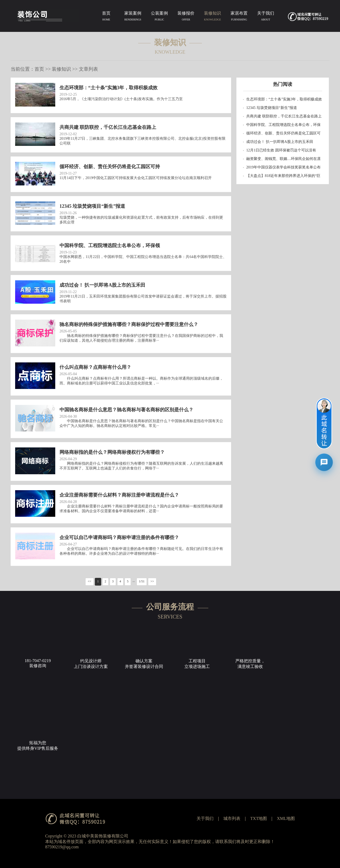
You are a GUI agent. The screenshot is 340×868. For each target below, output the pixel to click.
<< (90, 581)
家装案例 (133, 17)
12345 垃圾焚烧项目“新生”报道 (272, 108)
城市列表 (232, 818)
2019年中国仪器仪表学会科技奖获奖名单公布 (283, 167)
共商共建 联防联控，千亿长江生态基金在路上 (284, 116)
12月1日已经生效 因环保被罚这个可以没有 (281, 150)
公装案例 (159, 17)
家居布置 (239, 17)
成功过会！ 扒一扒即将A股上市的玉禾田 (280, 142)
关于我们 (266, 17)
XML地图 (286, 818)
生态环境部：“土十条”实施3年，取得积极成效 (284, 99)
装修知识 (212, 17)
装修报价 (186, 17)
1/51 (142, 581)
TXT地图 (259, 818)
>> (152, 581)
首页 (106, 17)
